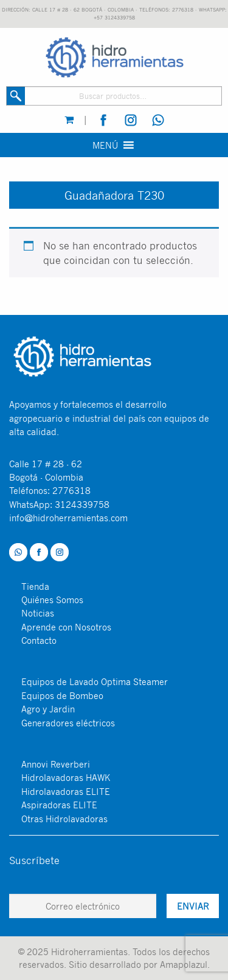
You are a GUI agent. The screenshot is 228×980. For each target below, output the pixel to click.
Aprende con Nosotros (66, 627)
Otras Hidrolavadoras (64, 819)
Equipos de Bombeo (62, 695)
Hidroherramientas (89, 951)
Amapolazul (184, 964)
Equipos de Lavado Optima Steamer (95, 681)
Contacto (39, 640)
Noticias (38, 613)
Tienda (35, 586)
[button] (105, 145)
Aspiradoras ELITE (59, 805)
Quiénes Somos (52, 600)
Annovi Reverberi (56, 764)
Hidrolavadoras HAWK (66, 777)
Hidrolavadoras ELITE (66, 791)
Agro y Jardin (48, 709)
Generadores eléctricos (68, 723)
